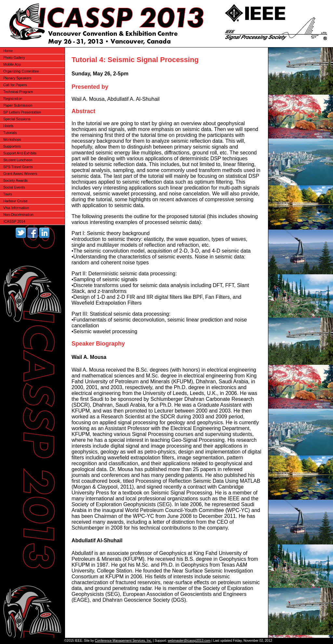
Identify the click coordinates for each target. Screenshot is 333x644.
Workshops (12, 139)
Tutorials (10, 133)
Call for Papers (15, 85)
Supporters (12, 146)
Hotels (8, 126)
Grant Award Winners (20, 174)
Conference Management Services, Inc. (124, 641)
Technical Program (18, 92)
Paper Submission (18, 105)
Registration (13, 99)
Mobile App (12, 64)
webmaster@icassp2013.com (189, 641)
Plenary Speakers (17, 78)
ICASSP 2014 (14, 221)
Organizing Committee (21, 71)
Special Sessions (17, 119)
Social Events (14, 187)
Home (8, 51)
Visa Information (16, 208)
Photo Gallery (14, 58)
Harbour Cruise (15, 201)
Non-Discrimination (18, 215)
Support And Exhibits (20, 153)
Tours (8, 194)
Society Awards (15, 180)
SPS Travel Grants (18, 167)
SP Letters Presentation (22, 112)
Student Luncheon (18, 160)
